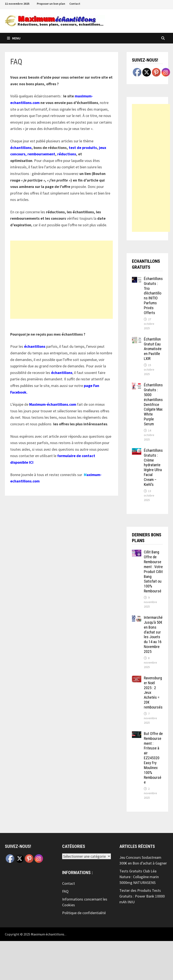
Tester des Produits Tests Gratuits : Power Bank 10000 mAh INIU (142, 896)
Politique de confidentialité (84, 913)
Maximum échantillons (48, 934)
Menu (14, 38)
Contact (75, 4)
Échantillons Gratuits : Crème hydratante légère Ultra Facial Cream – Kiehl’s (153, 467)
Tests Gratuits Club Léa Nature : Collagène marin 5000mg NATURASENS (139, 877)
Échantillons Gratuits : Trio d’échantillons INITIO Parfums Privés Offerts (153, 296)
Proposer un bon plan (51, 4)
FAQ (65, 891)
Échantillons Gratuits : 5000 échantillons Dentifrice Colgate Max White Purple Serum (153, 404)
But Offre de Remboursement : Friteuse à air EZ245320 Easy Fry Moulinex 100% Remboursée (153, 758)
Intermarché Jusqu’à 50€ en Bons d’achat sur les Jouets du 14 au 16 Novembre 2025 (153, 634)
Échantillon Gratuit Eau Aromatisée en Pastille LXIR (153, 349)
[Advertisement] (62, 280)
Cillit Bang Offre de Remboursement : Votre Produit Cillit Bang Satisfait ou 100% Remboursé (153, 572)
